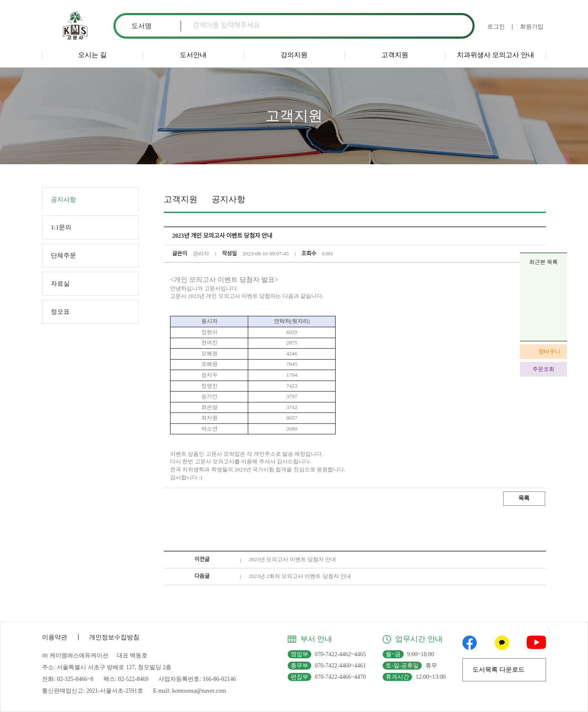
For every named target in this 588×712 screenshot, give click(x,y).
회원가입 (532, 27)
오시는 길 (92, 55)
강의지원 (294, 55)
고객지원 (395, 55)
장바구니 (549, 351)
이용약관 (55, 637)
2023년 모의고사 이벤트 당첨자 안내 (292, 559)
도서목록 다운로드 (499, 670)
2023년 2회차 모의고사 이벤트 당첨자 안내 (300, 576)
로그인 (496, 27)
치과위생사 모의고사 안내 (496, 55)
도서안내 (193, 55)
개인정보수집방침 (114, 637)
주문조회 (543, 369)
